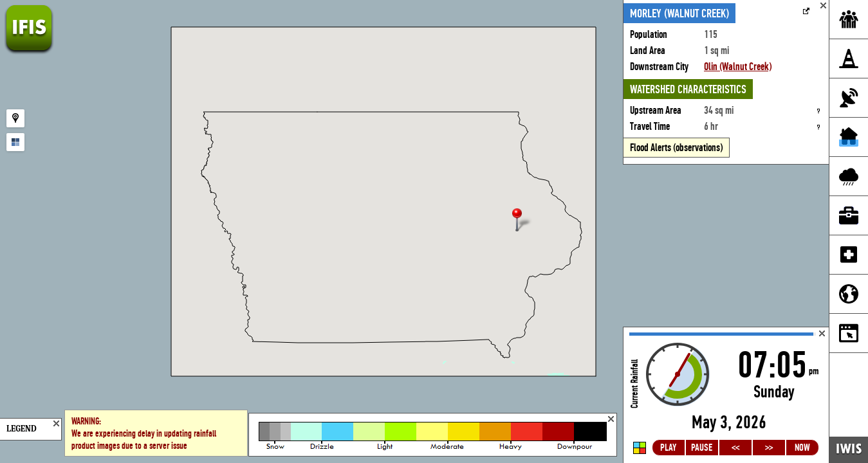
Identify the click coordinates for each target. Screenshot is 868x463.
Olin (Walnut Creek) (738, 67)
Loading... (726, 395)
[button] (522, 221)
